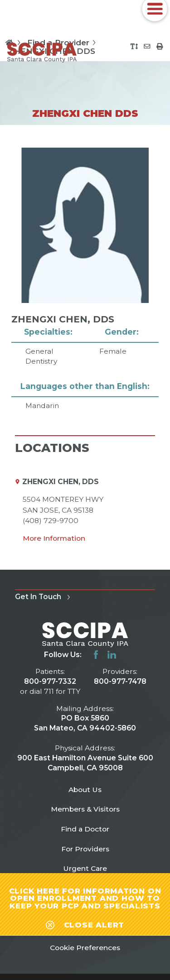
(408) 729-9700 (51, 521)
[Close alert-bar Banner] (85, 923)
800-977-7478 (120, 681)
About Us (85, 790)
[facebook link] (96, 655)
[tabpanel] (85, 279)
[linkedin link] (112, 655)
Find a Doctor (85, 829)
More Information (54, 538)
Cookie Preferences (85, 948)
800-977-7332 (50, 681)
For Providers (85, 849)
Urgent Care (85, 868)
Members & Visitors (85, 809)
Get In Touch (44, 597)
